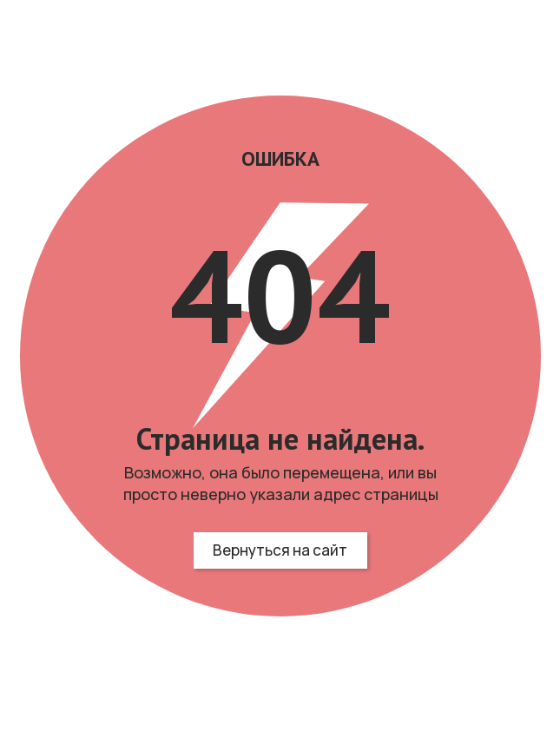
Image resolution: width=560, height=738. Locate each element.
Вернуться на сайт (280, 550)
